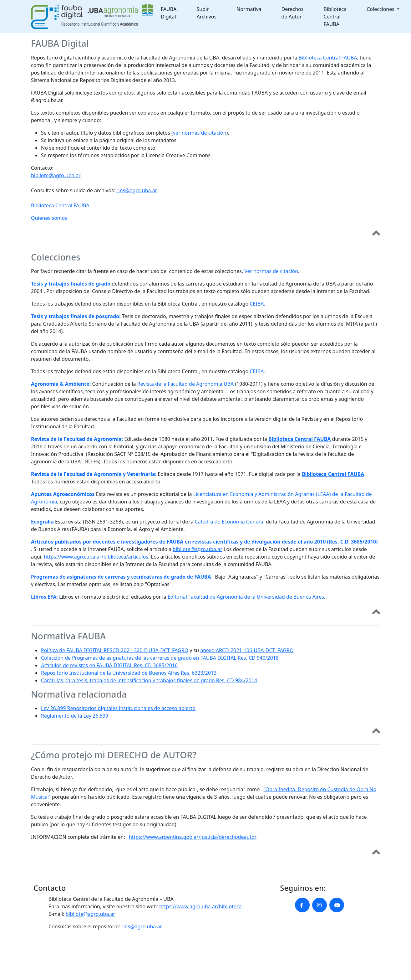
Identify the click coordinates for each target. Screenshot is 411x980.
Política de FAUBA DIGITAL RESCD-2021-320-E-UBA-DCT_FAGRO (115, 650)
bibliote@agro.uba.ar (56, 175)
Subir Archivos (206, 13)
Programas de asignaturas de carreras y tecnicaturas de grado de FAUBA (121, 577)
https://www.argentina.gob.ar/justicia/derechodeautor (193, 837)
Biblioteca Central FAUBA (335, 17)
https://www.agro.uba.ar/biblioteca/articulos (96, 557)
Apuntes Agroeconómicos (63, 494)
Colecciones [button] (381, 9)
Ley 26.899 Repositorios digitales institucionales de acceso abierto (118, 708)
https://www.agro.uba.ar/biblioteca (200, 906)
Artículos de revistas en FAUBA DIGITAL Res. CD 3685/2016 (109, 665)
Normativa (249, 9)
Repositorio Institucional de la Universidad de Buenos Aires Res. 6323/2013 (129, 673)
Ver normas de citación (271, 271)
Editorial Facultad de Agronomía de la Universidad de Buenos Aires (246, 597)
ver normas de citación (200, 133)
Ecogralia (42, 522)
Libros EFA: (44, 597)
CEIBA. (257, 304)
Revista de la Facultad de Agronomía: (77, 439)
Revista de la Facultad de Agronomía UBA (186, 384)
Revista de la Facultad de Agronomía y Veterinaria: (94, 474)
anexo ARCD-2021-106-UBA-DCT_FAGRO (247, 650)
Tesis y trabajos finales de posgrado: (76, 316)
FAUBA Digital (169, 13)
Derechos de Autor (293, 13)
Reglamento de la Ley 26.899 (75, 716)
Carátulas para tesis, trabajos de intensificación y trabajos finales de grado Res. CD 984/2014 (149, 680)
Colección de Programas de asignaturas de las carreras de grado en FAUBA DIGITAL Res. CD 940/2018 (160, 658)
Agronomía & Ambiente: (61, 384)
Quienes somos (49, 218)
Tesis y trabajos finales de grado (71, 284)
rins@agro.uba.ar (137, 190)
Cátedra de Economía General (230, 522)
